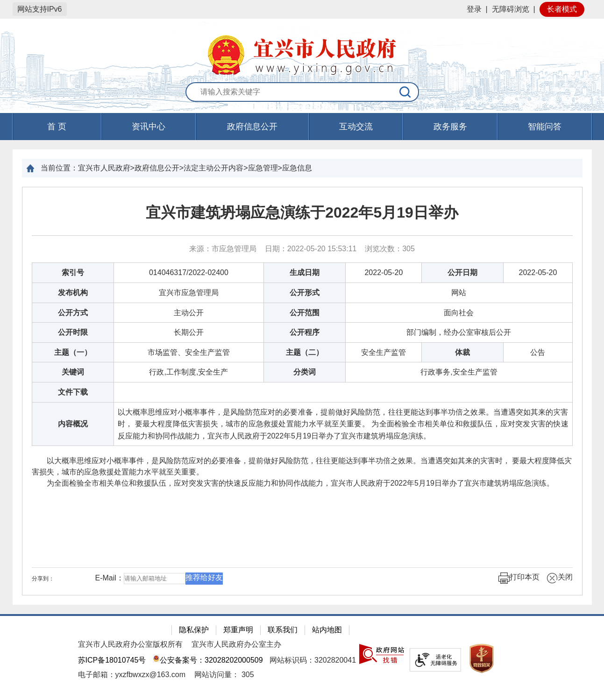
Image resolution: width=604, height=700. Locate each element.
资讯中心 (149, 127)
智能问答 (545, 127)
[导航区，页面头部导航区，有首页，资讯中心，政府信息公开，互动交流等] (302, 127)
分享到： (43, 579)
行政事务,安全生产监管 (459, 372)
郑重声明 (238, 630)
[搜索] (405, 92)
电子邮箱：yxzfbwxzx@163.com (132, 675)
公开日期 (462, 272)
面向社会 (459, 313)
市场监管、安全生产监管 (189, 352)
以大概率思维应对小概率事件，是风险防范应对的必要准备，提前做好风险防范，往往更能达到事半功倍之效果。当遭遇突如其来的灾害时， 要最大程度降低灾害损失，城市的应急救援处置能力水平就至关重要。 (302, 466)
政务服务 (450, 127)
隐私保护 (194, 630)
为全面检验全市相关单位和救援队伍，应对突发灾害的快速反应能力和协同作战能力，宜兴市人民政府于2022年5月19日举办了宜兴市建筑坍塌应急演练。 (293, 483)
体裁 (462, 352)
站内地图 (327, 630)
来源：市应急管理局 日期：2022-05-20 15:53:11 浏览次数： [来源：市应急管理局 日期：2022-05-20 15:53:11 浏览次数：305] (302, 249)
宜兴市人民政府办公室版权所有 (130, 644)
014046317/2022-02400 (189, 272)
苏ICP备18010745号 (112, 660)
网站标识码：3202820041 (313, 660)
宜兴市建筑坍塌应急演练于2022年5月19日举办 (302, 212)
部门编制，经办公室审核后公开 (459, 332)
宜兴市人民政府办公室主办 (236, 644)
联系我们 (283, 630)
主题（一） (73, 352)
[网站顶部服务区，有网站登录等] (302, 9)
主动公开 (189, 313)
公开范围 (305, 313)
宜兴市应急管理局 (189, 293)
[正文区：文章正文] (302, 391)
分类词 (305, 372)
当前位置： (59, 168)
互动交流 (356, 127)
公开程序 (305, 332)
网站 (459, 293)
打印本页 (519, 578)
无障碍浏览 (511, 9)
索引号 (73, 272)
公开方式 (73, 313)
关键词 (73, 372)
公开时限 (73, 332)
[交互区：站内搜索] (302, 92)
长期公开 (189, 332)
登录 (474, 9)
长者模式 (562, 9)
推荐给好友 (204, 577)
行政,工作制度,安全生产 (188, 372)
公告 (538, 352)
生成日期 (305, 272)
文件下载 (73, 392)
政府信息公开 (252, 127)
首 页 (57, 127)
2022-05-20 (384, 272)
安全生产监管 (384, 352)
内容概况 (73, 424)
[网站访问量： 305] (224, 675)
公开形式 (305, 293)
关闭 (560, 578)
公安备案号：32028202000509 (208, 660)
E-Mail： (110, 578)
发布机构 (73, 293)
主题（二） (305, 352)
